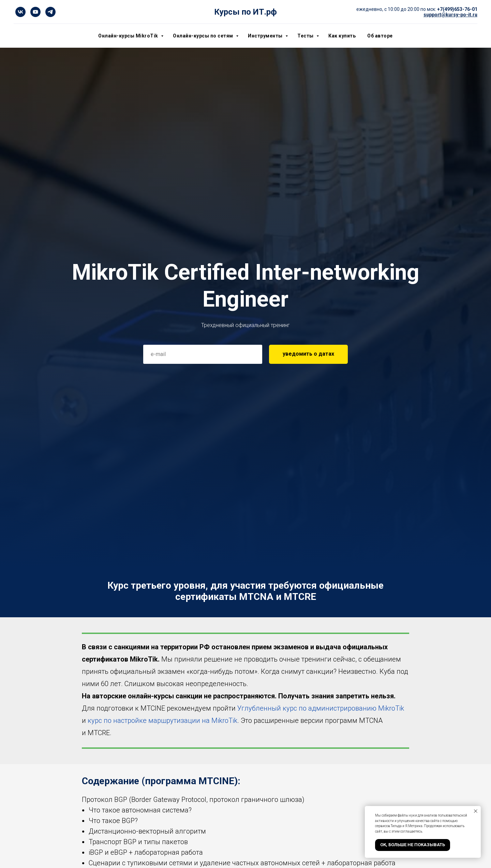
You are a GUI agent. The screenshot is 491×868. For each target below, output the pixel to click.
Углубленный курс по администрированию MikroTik (321, 708)
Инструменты (266, 36)
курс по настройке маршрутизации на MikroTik (162, 720)
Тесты (306, 36)
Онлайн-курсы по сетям (204, 36)
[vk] (20, 12)
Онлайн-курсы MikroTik (129, 36)
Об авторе (380, 36)
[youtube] (35, 12)
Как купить (342, 36)
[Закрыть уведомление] (476, 811)
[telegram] (50, 12)
